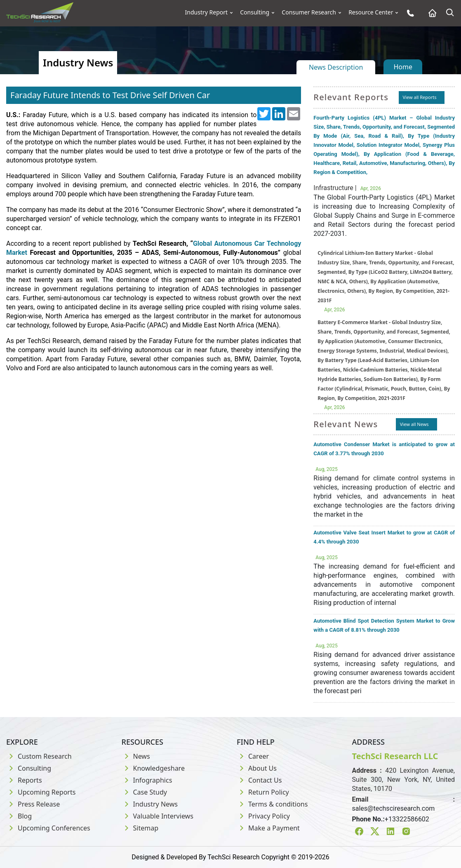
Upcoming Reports (41, 792)
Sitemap (140, 828)
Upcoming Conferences (48, 828)
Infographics (147, 780)
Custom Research (39, 756)
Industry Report (207, 12)
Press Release (33, 804)
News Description (336, 67)
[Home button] (430, 13)
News (136, 756)
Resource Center (371, 12)
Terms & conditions (272, 804)
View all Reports (420, 97)
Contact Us (259, 780)
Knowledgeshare (153, 768)
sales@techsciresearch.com (394, 808)
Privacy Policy (263, 816)
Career (253, 756)
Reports (24, 780)
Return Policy (263, 792)
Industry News (150, 804)
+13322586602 (407, 819)
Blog (19, 816)
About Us (257, 768)
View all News (414, 424)
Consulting (255, 12)
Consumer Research (309, 12)
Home (403, 67)
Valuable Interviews (158, 816)
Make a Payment (268, 828)
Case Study (144, 792)
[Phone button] (408, 13)
